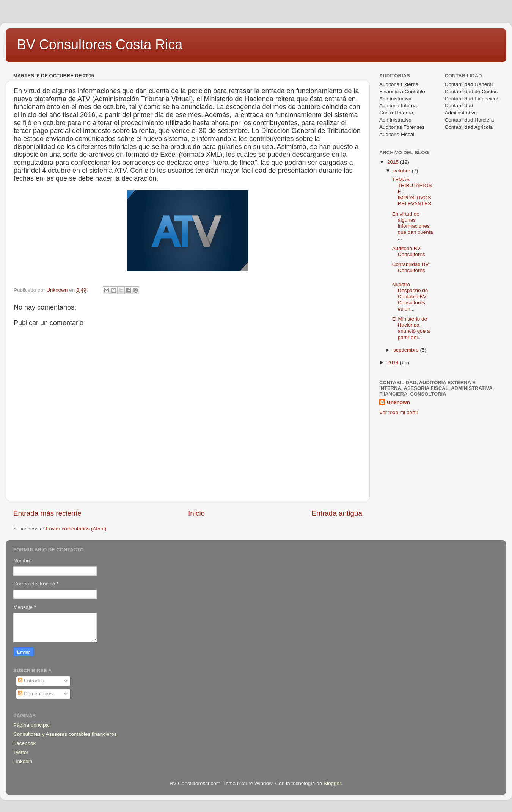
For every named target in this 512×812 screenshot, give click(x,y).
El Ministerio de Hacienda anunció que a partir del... (411, 328)
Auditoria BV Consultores (409, 251)
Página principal (31, 725)
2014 (394, 362)
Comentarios (35, 694)
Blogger (332, 783)
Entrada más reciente (47, 513)
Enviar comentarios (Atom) (76, 529)
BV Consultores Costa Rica (100, 45)
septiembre (407, 350)
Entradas (31, 681)
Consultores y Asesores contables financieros (65, 734)
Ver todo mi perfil (398, 412)
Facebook (24, 743)
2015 (394, 162)
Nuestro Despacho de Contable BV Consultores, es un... (410, 297)
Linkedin (23, 761)
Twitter (21, 752)
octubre (403, 171)
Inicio (196, 513)
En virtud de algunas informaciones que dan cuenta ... (413, 226)
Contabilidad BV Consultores (411, 267)
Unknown (398, 402)
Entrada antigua (337, 513)
